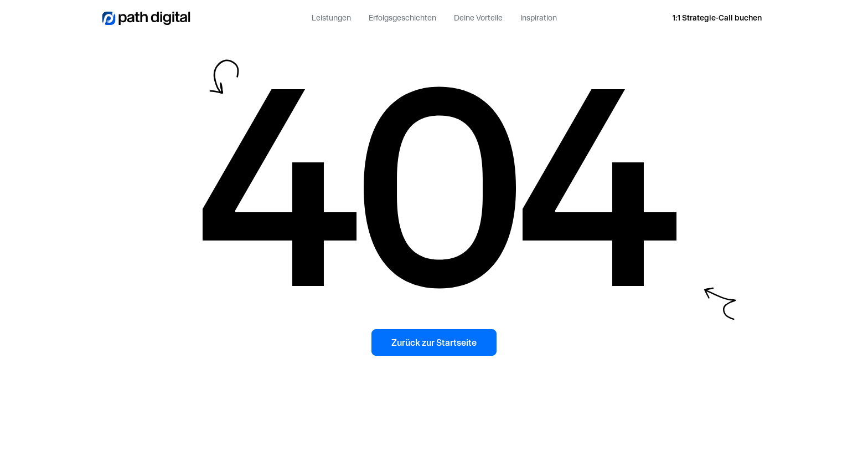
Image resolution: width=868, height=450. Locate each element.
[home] (146, 18)
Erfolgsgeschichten (402, 18)
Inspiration (539, 18)
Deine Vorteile (478, 18)
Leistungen (331, 18)
